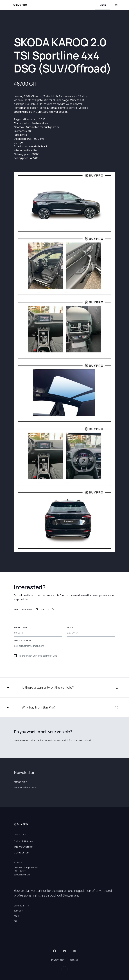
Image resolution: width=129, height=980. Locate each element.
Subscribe (20, 782)
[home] (20, 5)
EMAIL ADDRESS (23, 640)
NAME (70, 627)
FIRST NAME (21, 627)
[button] (103, 5)
